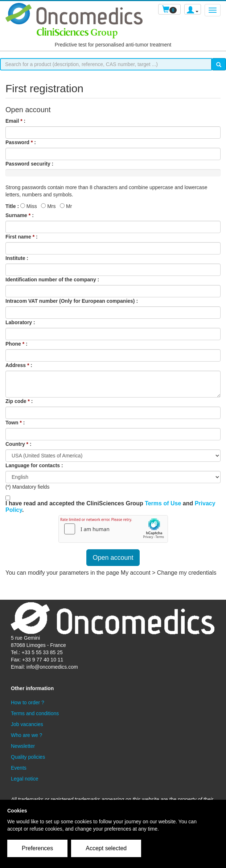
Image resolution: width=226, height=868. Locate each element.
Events (19, 768)
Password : (21, 142)
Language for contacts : (34, 465)
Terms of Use (163, 503)
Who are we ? (26, 735)
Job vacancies (27, 724)
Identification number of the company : (52, 280)
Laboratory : (20, 322)
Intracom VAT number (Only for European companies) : (72, 301)
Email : (15, 121)
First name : (22, 237)
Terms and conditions (35, 713)
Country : (19, 444)
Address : (19, 365)
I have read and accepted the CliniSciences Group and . (110, 507)
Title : (12, 206)
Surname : (20, 215)
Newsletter (23, 746)
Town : (15, 423)
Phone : (17, 344)
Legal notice (25, 779)
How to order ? (28, 702)
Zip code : (19, 401)
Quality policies (28, 757)
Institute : (17, 258)
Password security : (29, 164)
